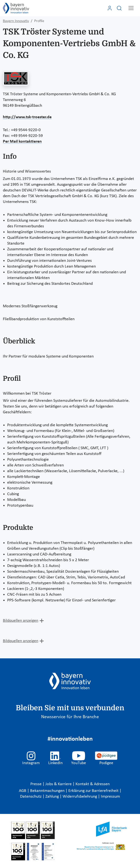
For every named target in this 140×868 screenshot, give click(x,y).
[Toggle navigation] (131, 8)
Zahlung (53, 797)
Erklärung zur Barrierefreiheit (94, 791)
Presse (36, 784)
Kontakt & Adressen (93, 784)
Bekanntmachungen (48, 791)
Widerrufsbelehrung (80, 797)
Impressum (110, 797)
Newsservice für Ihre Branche (70, 717)
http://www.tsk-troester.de (27, 117)
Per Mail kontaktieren (22, 142)
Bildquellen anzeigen (21, 621)
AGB (23, 791)
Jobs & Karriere (59, 784)
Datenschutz (31, 797)
